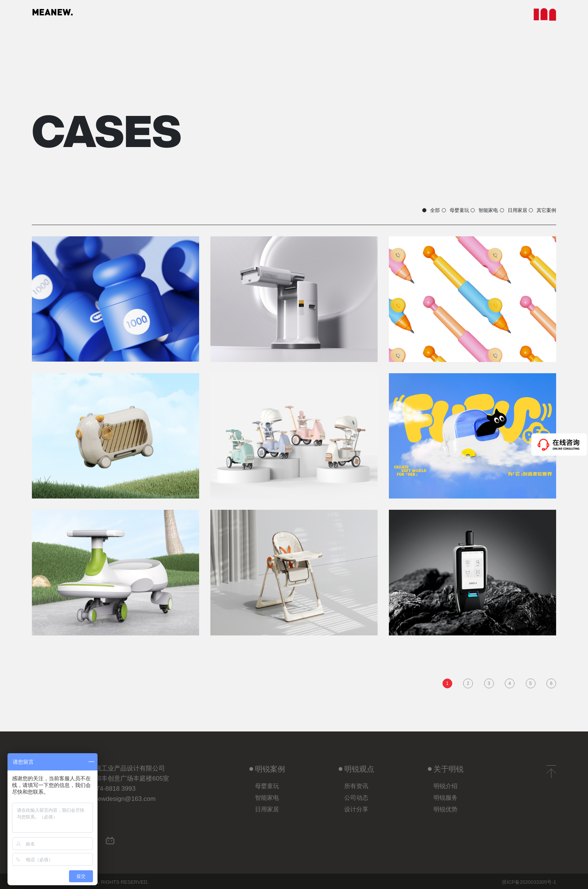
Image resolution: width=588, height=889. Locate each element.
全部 (310, 204)
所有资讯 (356, 784)
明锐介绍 (445, 784)
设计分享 (356, 807)
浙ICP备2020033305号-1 (529, 881)
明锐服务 (445, 795)
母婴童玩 (363, 204)
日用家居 (480, 204)
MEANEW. (64, 15)
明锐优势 (445, 807)
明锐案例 (267, 767)
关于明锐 (446, 767)
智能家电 (421, 204)
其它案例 (539, 204)
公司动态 (356, 795)
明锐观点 (356, 767)
